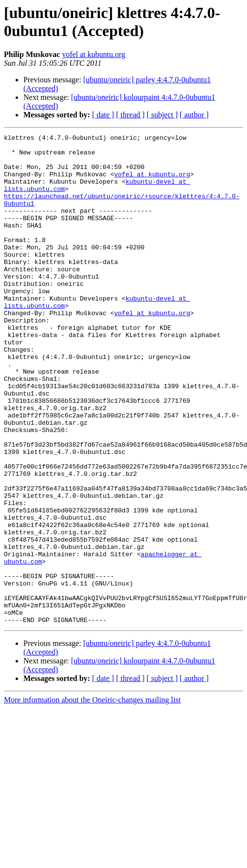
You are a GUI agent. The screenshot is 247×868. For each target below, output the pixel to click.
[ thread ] (130, 115)
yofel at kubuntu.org (94, 54)
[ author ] (194, 115)
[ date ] (103, 115)
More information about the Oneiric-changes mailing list (92, 798)
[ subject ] (162, 115)
